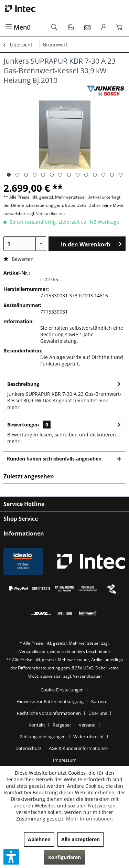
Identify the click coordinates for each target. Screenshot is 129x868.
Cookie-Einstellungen (62, 690)
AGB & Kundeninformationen (79, 748)
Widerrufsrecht (89, 737)
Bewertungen (23, 425)
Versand (87, 725)
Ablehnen (39, 839)
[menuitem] (24, 28)
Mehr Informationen (89, 819)
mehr (13, 407)
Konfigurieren (64, 857)
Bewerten (19, 259)
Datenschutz (28, 748)
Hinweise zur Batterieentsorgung (50, 701)
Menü (18, 27)
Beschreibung (23, 384)
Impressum (65, 760)
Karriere (99, 701)
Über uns (98, 713)
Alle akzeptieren (80, 839)
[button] (11, 857)
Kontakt (37, 725)
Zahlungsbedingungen (43, 737)
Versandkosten (50, 214)
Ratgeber (62, 725)
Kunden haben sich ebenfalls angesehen (54, 459)
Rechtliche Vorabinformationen (49, 713)
